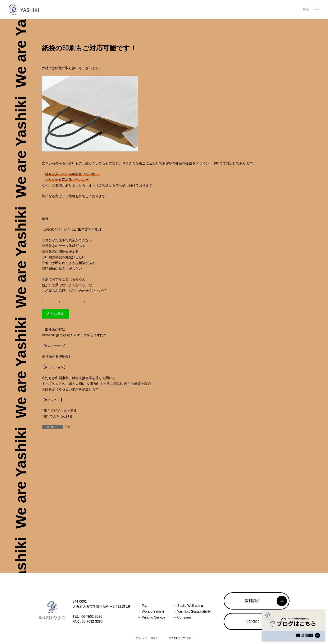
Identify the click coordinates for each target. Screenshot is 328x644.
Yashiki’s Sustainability (192, 612)
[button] (55, 314)
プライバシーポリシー (148, 638)
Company (182, 617)
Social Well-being (188, 606)
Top (142, 606)
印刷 (67, 427)
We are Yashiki (151, 612)
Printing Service (151, 617)
